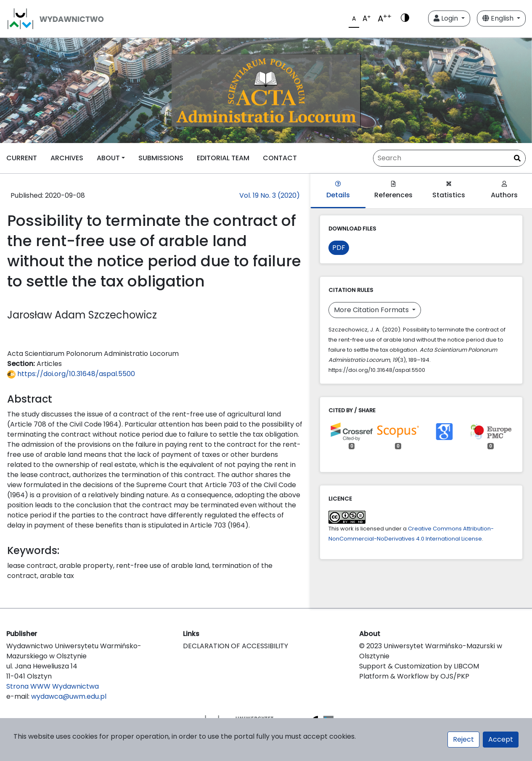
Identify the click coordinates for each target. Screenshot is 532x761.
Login (447, 18)
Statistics (449, 190)
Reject (463, 739)
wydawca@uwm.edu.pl (69, 696)
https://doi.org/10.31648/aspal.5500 (71, 374)
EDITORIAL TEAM (223, 158)
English (499, 18)
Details (338, 190)
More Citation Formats (372, 310)
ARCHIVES (67, 158)
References (393, 190)
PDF (339, 248)
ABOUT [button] (108, 158)
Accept (501, 739)
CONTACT (280, 158)
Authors (504, 190)
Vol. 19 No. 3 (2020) (270, 195)
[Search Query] (449, 158)
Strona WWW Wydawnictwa (53, 686)
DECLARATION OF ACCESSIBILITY (236, 646)
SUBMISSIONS (161, 158)
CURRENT (22, 158)
